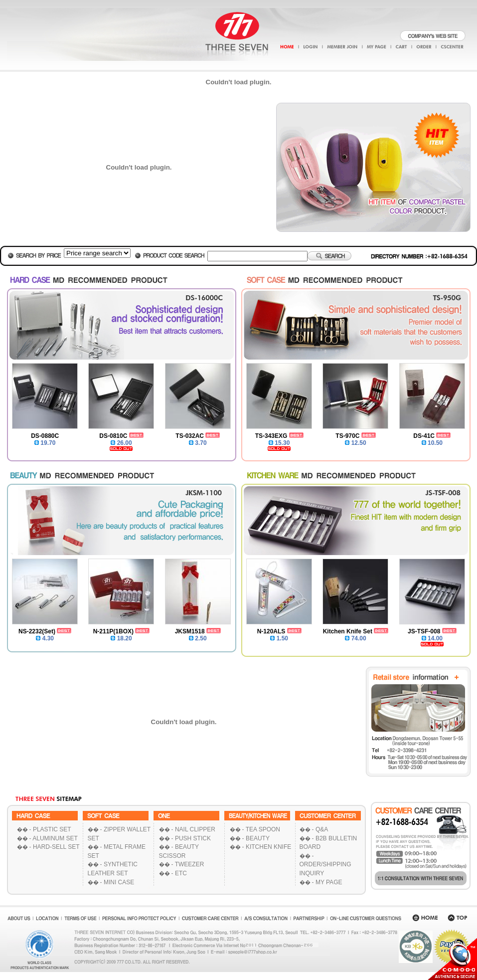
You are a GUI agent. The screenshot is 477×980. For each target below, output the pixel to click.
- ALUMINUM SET (54, 838)
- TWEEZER (188, 864)
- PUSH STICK (191, 838)
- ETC (179, 873)
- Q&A (320, 829)
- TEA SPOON (261, 829)
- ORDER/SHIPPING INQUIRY (325, 865)
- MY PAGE (327, 882)
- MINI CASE (117, 882)
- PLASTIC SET (50, 829)
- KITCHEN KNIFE (267, 847)
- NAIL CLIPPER (193, 829)
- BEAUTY (256, 838)
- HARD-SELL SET (55, 847)
